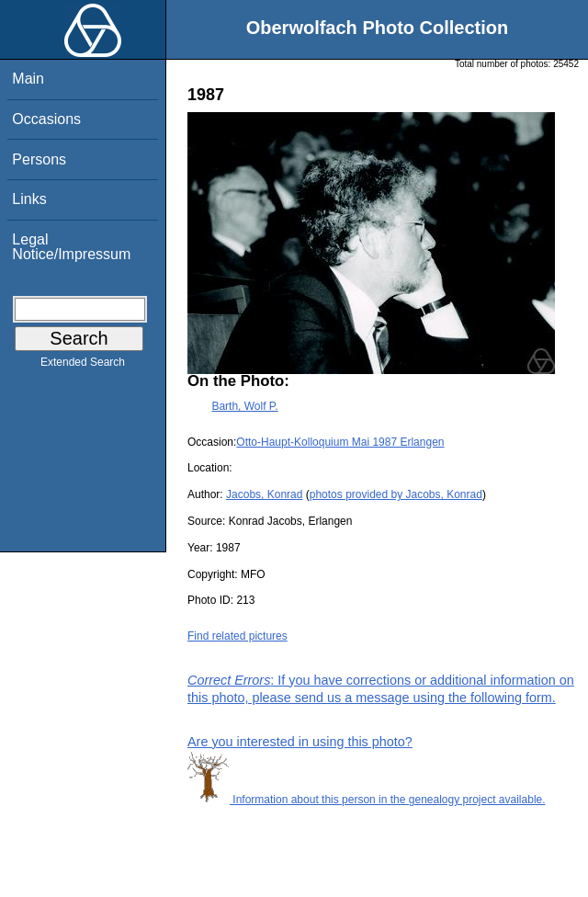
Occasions (46, 119)
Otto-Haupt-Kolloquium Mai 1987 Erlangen (340, 442)
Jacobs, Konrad (264, 494)
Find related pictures (237, 636)
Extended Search (83, 366)
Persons (39, 159)
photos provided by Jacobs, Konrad (396, 494)
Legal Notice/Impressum (71, 247)
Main (28, 79)
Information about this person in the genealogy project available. (367, 800)
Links (29, 199)
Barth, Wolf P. (244, 406)
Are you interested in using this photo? (300, 742)
